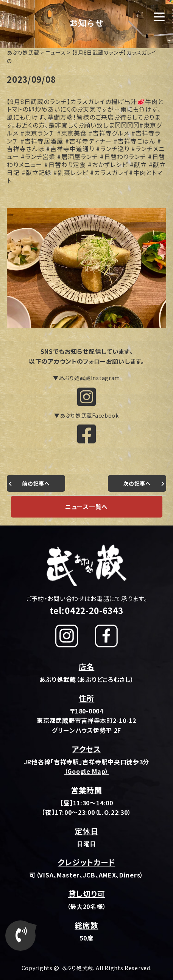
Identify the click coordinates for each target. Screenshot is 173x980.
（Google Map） (86, 771)
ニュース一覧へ (86, 507)
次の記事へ (137, 483)
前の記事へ (36, 483)
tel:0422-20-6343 (86, 610)
